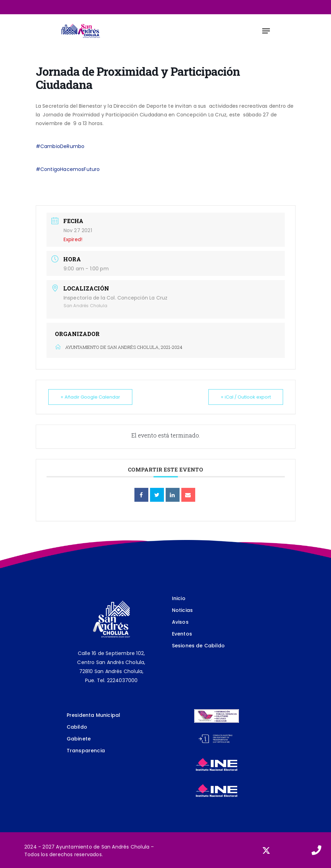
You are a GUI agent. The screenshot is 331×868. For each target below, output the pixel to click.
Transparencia (86, 751)
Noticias (183, 610)
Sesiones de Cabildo (198, 646)
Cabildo (77, 727)
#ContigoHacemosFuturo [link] (68, 169)
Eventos (182, 634)
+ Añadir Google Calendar (90, 397)
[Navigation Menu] (266, 31)
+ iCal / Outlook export (246, 397)
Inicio (179, 598)
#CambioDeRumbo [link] (60, 146)
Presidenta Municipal (94, 715)
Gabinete (79, 739)
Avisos (180, 622)
